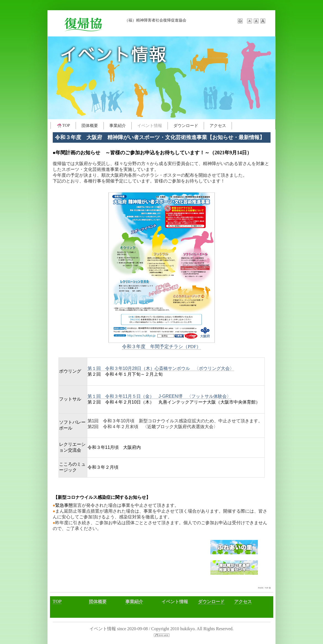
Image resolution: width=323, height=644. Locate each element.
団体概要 (90, 126)
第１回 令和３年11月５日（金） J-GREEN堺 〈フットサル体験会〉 (159, 396)
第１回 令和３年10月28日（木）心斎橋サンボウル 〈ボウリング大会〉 (161, 368)
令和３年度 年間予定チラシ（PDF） (161, 347)
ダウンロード (186, 126)
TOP (63, 125)
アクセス (218, 126)
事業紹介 (118, 126)
